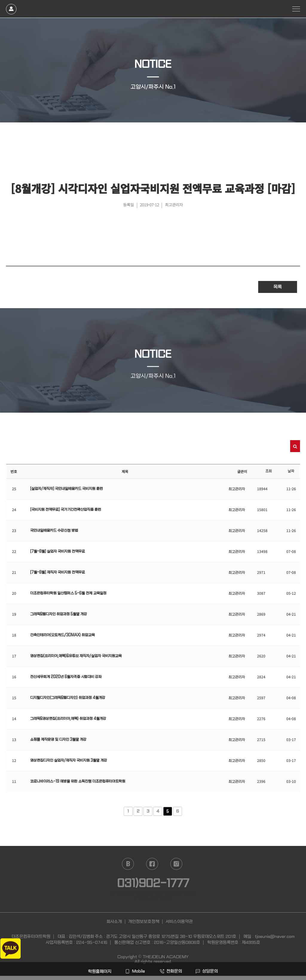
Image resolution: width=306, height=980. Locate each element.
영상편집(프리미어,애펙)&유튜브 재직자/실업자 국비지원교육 (76, 656)
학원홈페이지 (99, 971)
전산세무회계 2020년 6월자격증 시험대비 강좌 (66, 677)
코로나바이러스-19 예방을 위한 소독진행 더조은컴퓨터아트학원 (78, 781)
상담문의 (207, 971)
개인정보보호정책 (144, 921)
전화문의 (171, 971)
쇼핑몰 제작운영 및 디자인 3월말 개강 (58, 740)
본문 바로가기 (0, 0)
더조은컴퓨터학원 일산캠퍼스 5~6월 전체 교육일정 (68, 593)
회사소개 (114, 921)
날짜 (291, 471)
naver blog (128, 864)
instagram (176, 864)
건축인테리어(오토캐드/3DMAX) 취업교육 (62, 635)
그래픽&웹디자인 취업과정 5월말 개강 (59, 614)
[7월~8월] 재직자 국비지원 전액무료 (58, 572)
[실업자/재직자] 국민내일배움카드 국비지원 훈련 (66, 489)
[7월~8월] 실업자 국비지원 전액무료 (58, 552)
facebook (152, 864)
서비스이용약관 (179, 921)
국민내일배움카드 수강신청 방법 (54, 531)
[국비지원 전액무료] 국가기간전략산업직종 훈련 (66, 510)
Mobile (135, 971)
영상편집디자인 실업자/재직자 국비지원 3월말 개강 (69, 761)
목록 (278, 287)
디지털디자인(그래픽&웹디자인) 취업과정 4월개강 (68, 698)
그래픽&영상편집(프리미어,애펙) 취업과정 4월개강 (68, 719)
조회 (269, 471)
